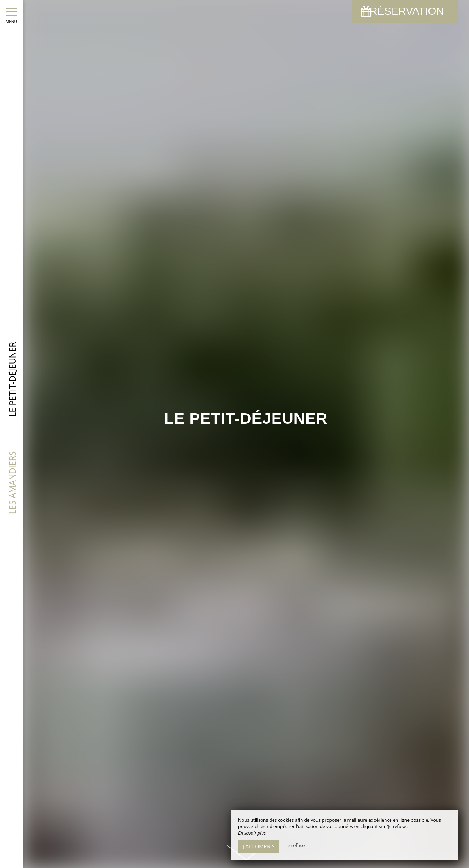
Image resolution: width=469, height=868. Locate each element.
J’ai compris (259, 846)
